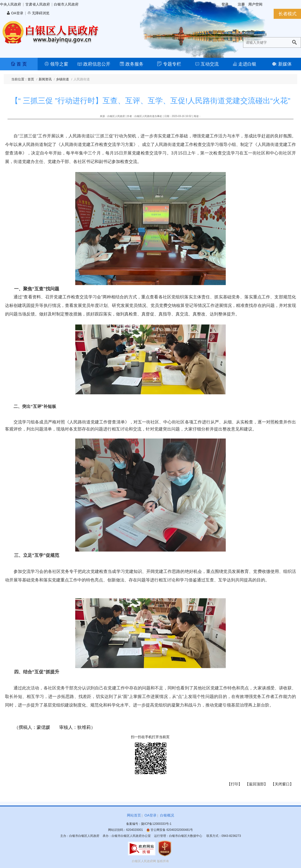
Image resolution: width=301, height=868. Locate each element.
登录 (222, 5)
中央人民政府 (11, 4)
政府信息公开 (94, 64)
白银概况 (167, 815)
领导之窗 (56, 64)
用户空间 (255, 4)
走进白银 (244, 64)
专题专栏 (169, 64)
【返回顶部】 (256, 784)
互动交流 (207, 64)
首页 (31, 79)
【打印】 (235, 784)
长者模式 (287, 14)
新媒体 (282, 64)
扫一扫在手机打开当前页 (150, 737)
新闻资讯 (45, 79)
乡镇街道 (62, 79)
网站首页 (134, 815)
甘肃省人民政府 (38, 4)
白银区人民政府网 (144, 861)
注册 (238, 5)
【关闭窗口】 (282, 784)
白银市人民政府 (66, 4)
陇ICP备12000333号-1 (156, 824)
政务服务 (132, 64)
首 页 (19, 64)
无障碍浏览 (38, 13)
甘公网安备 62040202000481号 (170, 830)
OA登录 (15, 13)
